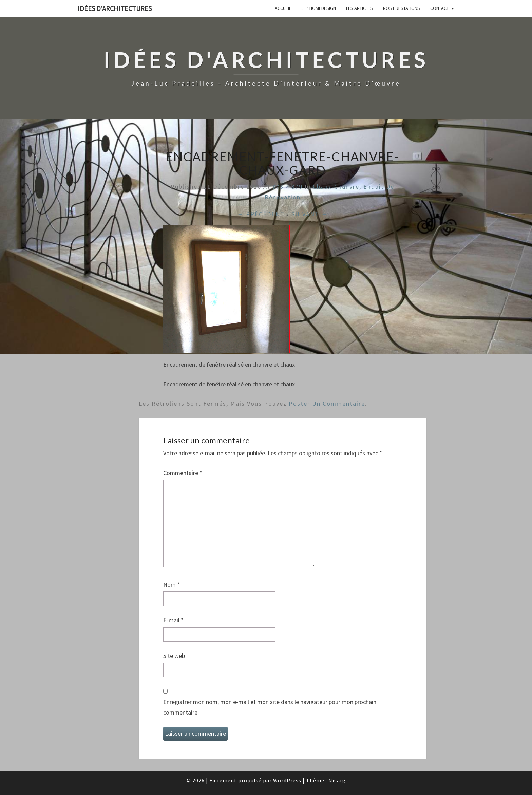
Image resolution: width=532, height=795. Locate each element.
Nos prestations (402, 8)
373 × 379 (288, 187)
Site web (174, 656)
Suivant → (310, 214)
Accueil (283, 8)
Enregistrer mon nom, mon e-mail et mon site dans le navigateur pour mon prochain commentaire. (270, 707)
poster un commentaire (327, 403)
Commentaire (183, 473)
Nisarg (337, 780)
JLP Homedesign (319, 8)
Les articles (359, 8)
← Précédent (261, 214)
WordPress (287, 780)
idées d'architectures (115, 8)
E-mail (173, 620)
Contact (440, 8)
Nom (172, 584)
